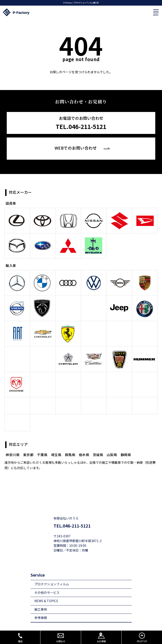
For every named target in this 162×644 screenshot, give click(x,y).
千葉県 (42, 438)
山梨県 (112, 438)
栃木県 (84, 438)
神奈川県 (13, 438)
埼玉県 (56, 438)
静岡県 (126, 438)
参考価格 (41, 601)
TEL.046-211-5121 (72, 509)
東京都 (28, 438)
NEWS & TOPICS (46, 584)
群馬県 (70, 438)
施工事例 (41, 593)
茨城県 (98, 438)
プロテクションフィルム (52, 567)
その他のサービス (47, 576)
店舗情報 (41, 627)
